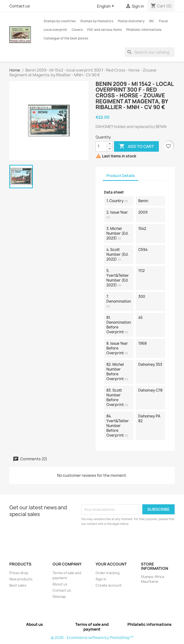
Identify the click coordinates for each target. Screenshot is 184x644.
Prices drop (19, 573)
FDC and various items (104, 30)
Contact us (20, 6)
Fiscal (163, 21)
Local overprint (55, 30)
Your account (111, 564)
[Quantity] (101, 146)
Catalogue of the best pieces (66, 38)
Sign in (101, 579)
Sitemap (59, 597)
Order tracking (108, 573)
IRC (152, 21)
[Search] (150, 52)
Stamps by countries (60, 21)
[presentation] (121, 539)
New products (21, 579)
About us (60, 584)
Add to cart (136, 146)
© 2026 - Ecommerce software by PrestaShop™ (92, 638)
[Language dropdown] (106, 6)
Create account (109, 585)
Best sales (18, 585)
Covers (77, 30)
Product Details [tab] (121, 176)
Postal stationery (131, 21)
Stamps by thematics (97, 21)
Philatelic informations (144, 30)
